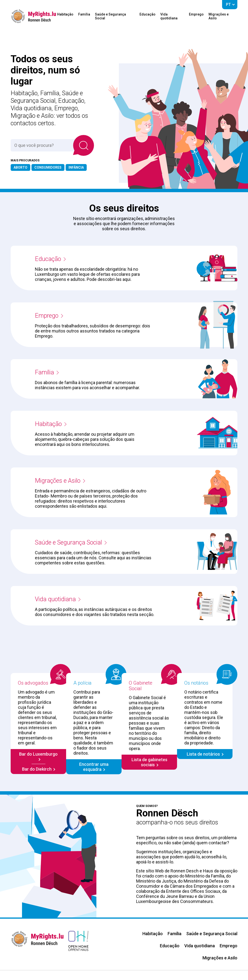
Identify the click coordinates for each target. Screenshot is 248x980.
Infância (76, 167)
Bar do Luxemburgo (38, 754)
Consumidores (48, 167)
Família (84, 14)
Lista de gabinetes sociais (149, 762)
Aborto (20, 167)
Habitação (65, 14)
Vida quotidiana (169, 16)
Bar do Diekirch (37, 769)
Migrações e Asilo (219, 16)
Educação (147, 14)
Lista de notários (203, 754)
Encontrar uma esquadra (94, 767)
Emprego (196, 14)
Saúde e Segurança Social (110, 16)
